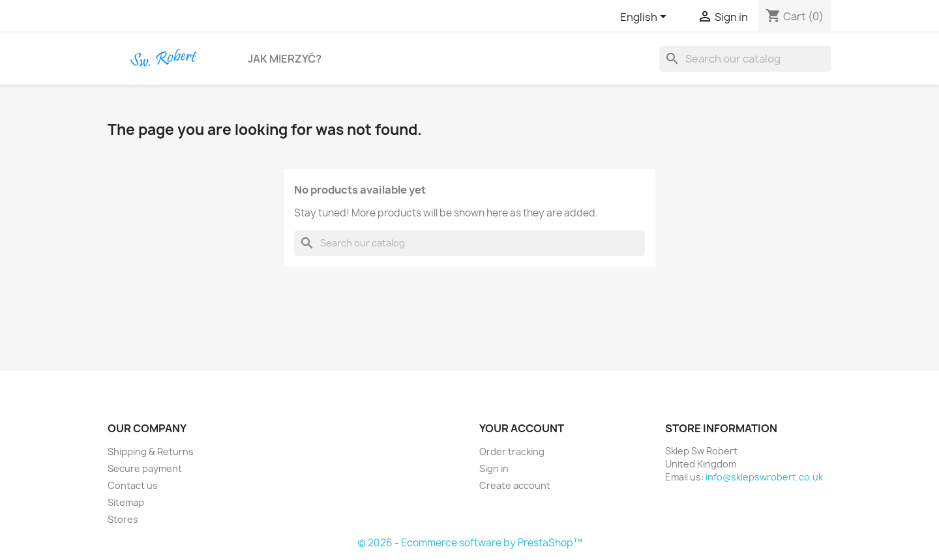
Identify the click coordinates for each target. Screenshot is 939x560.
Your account (522, 428)
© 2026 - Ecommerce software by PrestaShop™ (470, 543)
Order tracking (512, 451)
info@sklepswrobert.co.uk (764, 477)
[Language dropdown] (646, 18)
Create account (515, 485)
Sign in (494, 468)
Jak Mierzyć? (285, 59)
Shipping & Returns (151, 451)
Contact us (133, 485)
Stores (123, 519)
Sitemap (126, 502)
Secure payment (145, 468)
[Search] (745, 59)
